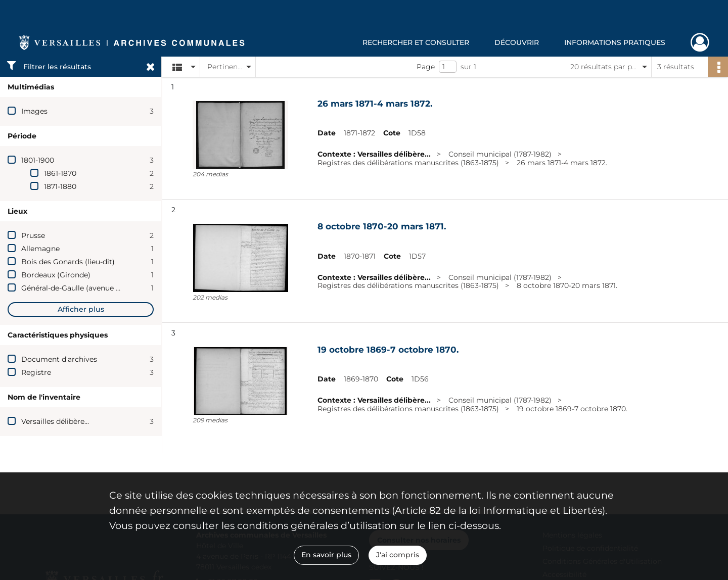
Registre (36, 372)
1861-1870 (60, 173)
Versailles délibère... (55, 421)
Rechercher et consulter (416, 42)
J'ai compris (398, 555)
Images (34, 111)
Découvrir (517, 42)
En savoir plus (326, 555)
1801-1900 (38, 160)
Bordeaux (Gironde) (56, 275)
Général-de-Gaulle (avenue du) (74, 288)
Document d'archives (59, 359)
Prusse (33, 235)
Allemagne (40, 249)
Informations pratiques (615, 42)
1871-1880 (60, 186)
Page (426, 67)
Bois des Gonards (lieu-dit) (68, 262)
